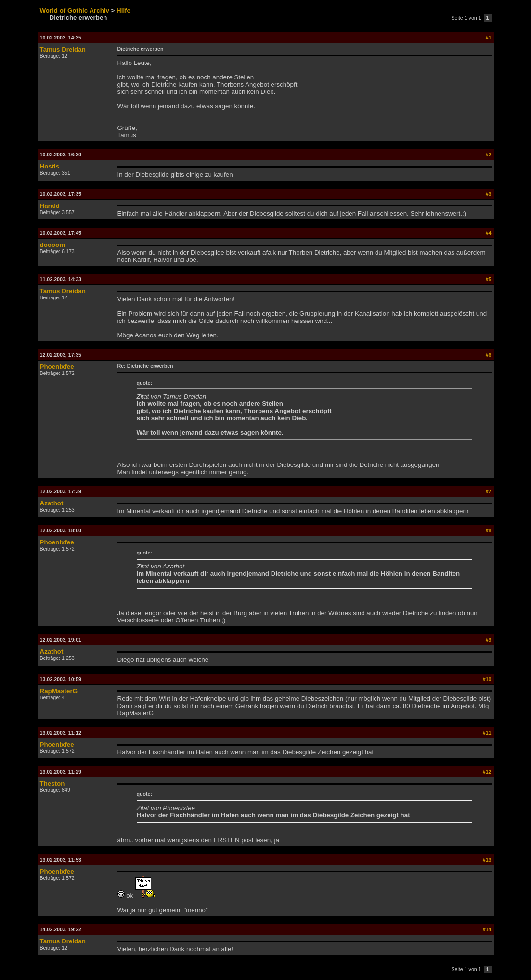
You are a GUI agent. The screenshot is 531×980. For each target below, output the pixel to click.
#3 (489, 194)
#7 (489, 491)
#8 (489, 530)
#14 (487, 929)
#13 (487, 860)
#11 (487, 733)
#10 (487, 679)
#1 (489, 38)
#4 (489, 233)
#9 (489, 640)
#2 (489, 155)
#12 (487, 772)
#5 (489, 279)
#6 (489, 355)
